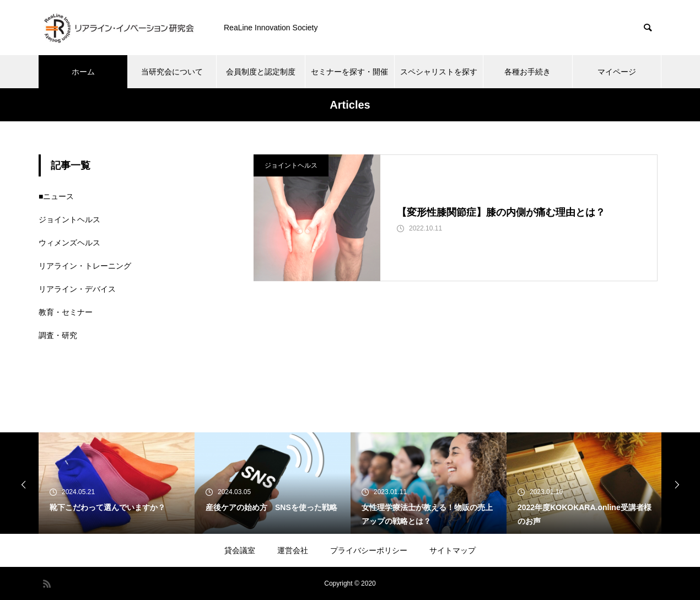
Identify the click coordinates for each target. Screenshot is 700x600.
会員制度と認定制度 (261, 72)
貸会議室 (240, 550)
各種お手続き (527, 72)
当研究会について (172, 72)
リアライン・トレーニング (85, 266)
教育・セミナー (66, 312)
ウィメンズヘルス (69, 243)
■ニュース (56, 196)
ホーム (83, 72)
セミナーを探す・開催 (349, 72)
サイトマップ (453, 550)
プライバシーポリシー (369, 550)
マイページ (617, 72)
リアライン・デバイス (77, 289)
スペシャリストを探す (439, 72)
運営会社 (293, 550)
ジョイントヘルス (291, 165)
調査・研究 (58, 335)
